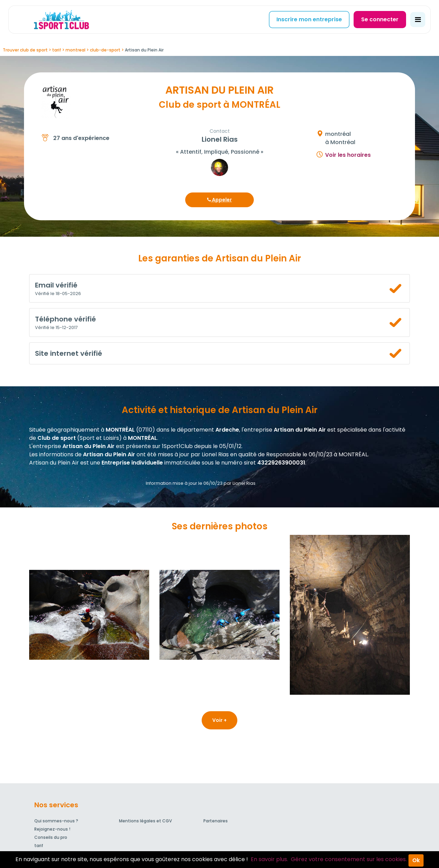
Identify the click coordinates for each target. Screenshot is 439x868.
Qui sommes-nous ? (56, 821)
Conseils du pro (51, 837)
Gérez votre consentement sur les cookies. (349, 859)
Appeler (219, 200)
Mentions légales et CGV (145, 821)
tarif (39, 846)
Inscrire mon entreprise (309, 19)
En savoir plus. (269, 859)
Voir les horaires (348, 155)
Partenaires (216, 821)
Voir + (219, 720)
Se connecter (380, 19)
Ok (416, 860)
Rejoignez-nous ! (52, 829)
